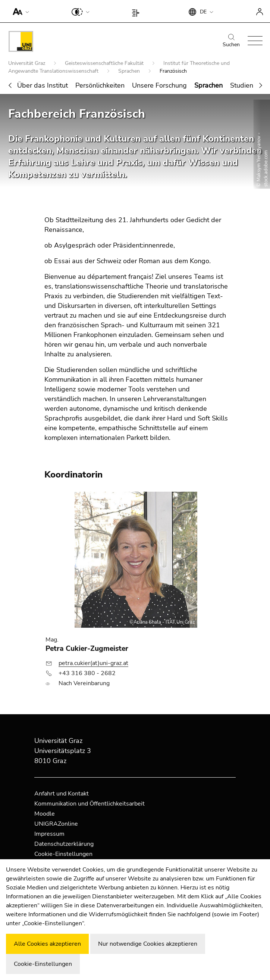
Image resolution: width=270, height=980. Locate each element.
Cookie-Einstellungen (63, 854)
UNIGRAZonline (56, 824)
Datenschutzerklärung (64, 844)
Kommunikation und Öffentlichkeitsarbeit (90, 804)
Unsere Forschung (159, 85)
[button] (19, 11)
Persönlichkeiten (100, 85)
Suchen (231, 41)
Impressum (49, 834)
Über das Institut (43, 85)
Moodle (45, 814)
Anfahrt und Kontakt (62, 794)
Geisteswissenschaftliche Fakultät (105, 63)
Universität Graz (27, 63)
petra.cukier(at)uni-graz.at (93, 663)
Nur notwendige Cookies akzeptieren (148, 944)
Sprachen (130, 71)
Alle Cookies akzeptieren (47, 944)
